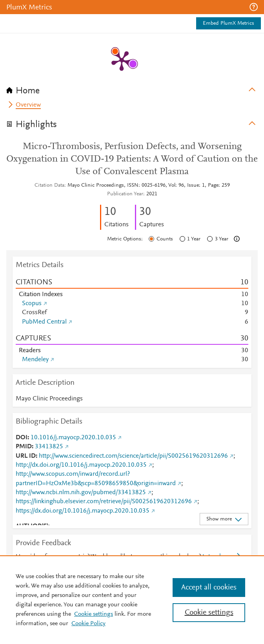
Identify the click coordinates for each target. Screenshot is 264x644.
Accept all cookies (209, 588)
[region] (132, 600)
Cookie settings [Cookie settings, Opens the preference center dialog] (209, 613)
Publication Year (125, 194)
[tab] (132, 88)
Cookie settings (94, 614)
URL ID (26, 456)
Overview (28, 105)
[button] (254, 7)
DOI (22, 438)
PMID (24, 447)
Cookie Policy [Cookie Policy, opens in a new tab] (88, 624)
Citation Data (49, 186)
